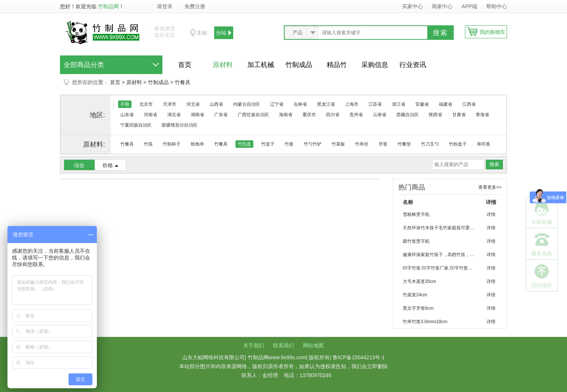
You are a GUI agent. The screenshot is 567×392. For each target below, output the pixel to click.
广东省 (221, 115)
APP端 (470, 6)
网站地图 (313, 345)
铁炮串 (197, 144)
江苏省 (375, 104)
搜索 (440, 33)
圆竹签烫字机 (416, 241)
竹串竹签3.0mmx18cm (425, 322)
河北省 (193, 104)
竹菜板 (338, 144)
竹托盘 (244, 144)
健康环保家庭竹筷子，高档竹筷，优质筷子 (442, 255)
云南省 (380, 115)
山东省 (127, 115)
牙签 (383, 144)
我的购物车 (492, 32)
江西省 (469, 104)
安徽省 (422, 104)
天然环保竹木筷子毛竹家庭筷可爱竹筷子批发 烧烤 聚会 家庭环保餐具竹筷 (442, 228)
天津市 (170, 104)
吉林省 (300, 104)
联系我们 (283, 345)
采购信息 (375, 65)
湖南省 (197, 115)
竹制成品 (299, 65)
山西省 (216, 104)
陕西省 (435, 115)
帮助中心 (497, 6)
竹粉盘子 (458, 144)
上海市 (352, 104)
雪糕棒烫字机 (416, 214)
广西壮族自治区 (253, 115)
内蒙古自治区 (247, 104)
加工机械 (261, 65)
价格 (108, 165)
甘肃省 (459, 115)
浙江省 (399, 104)
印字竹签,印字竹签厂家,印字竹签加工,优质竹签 (442, 268)
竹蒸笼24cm (415, 295)
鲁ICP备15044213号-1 (359, 357)
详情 (491, 214)
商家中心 (442, 6)
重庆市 (309, 115)
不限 (125, 104)
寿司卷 (484, 144)
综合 (79, 165)
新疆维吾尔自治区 (180, 125)
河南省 (151, 115)
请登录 (165, 6)
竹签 (289, 144)
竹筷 (148, 144)
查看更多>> (490, 187)
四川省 (333, 115)
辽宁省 (277, 104)
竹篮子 (268, 144)
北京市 (146, 104)
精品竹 (337, 65)
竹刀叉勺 (430, 144)
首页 (185, 65)
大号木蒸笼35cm (419, 281)
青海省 (482, 115)
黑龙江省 (326, 104)
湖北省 (174, 115)
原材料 (223, 65)
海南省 (286, 115)
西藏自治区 (408, 115)
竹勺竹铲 (313, 144)
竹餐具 (183, 82)
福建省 (446, 104)
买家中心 (412, 6)
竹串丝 (362, 144)
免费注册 (195, 6)
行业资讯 (413, 65)
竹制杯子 (172, 144)
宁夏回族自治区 (136, 125)
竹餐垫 (404, 144)
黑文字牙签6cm (418, 308)
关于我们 (254, 345)
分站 (221, 33)
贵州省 (356, 115)
